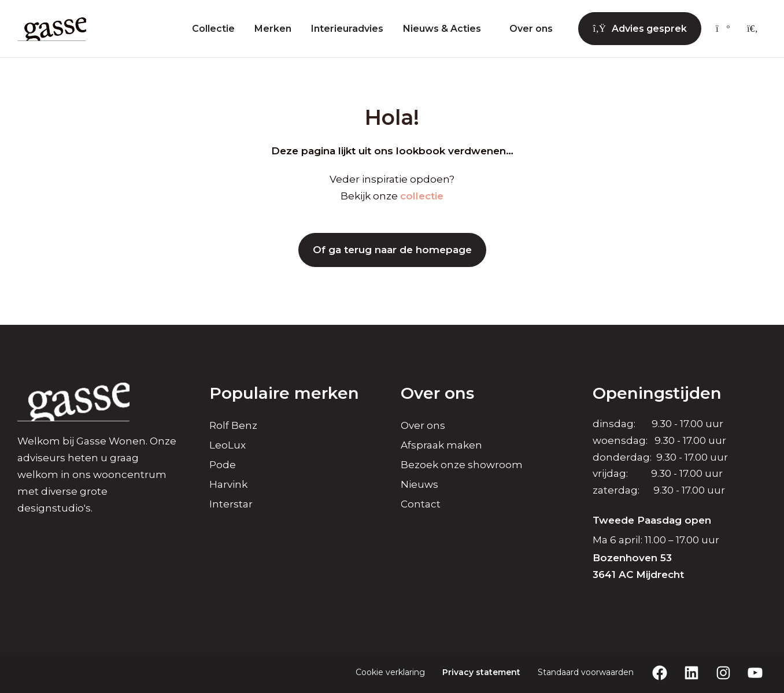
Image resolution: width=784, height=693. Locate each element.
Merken (273, 29)
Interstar (231, 504)
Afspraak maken (441, 445)
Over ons (531, 29)
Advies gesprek (640, 29)
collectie (422, 196)
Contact (421, 504)
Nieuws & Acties (442, 29)
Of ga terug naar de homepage (392, 250)
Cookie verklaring (390, 672)
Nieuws (419, 484)
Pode (223, 465)
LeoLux (228, 445)
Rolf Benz (233, 425)
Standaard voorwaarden (586, 672)
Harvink (228, 484)
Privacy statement (481, 672)
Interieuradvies (347, 29)
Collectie (213, 29)
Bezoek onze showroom (462, 465)
